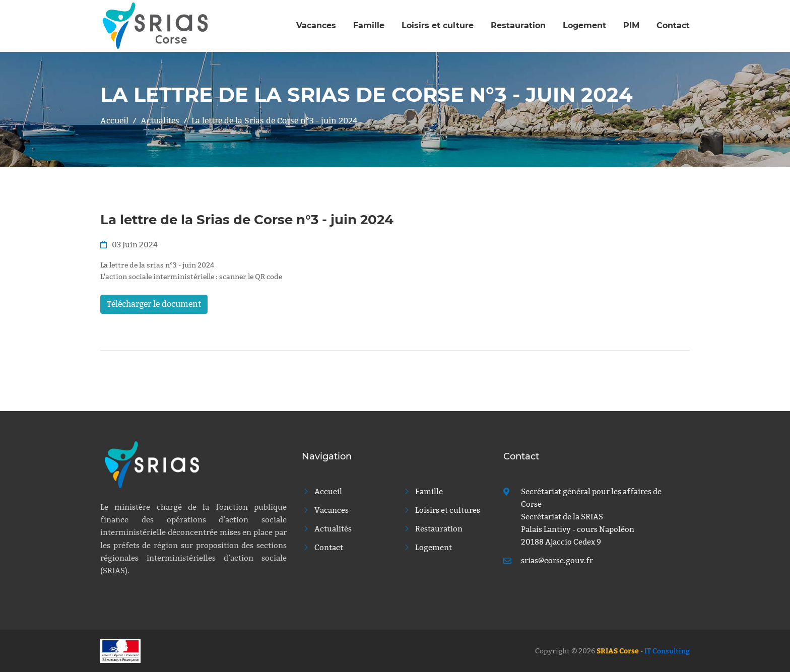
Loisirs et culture (438, 25)
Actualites (160, 121)
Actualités (327, 529)
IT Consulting (667, 651)
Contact (673, 25)
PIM (631, 25)
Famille (369, 25)
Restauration (518, 25)
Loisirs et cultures (441, 510)
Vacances (316, 25)
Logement (584, 25)
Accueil (114, 121)
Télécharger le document (154, 304)
